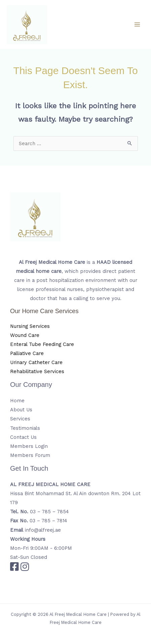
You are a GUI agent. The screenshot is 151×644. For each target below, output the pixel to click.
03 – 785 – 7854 (49, 512)
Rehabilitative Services (37, 371)
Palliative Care (27, 353)
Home (17, 401)
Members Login (29, 446)
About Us (21, 410)
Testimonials (25, 428)
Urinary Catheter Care (36, 362)
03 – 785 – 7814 (48, 521)
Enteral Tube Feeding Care (42, 344)
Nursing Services (30, 326)
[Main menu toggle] (137, 24)
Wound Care (25, 335)
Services (20, 419)
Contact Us (23, 437)
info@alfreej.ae (43, 530)
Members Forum (30, 455)
